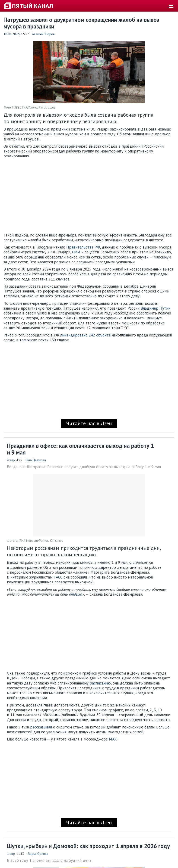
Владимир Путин (156, 308)
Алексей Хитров (43, 34)
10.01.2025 (12, 34)
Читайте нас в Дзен (89, 423)
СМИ (76, 252)
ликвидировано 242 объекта (85, 335)
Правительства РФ (83, 247)
